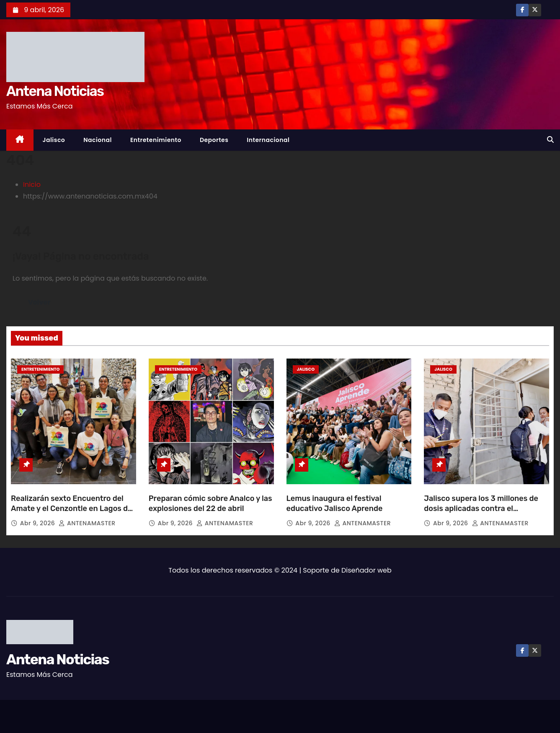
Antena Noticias (55, 91)
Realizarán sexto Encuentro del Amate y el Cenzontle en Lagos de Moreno (71, 508)
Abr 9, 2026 (39, 523)
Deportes (214, 140)
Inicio (32, 185)
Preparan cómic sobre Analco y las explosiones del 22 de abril (210, 503)
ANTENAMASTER (87, 523)
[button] (550, 140)
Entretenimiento (156, 140)
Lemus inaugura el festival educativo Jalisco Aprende (335, 503)
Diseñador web (366, 570)
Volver (39, 302)
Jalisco (54, 140)
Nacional (98, 140)
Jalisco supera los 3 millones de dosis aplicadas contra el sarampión (481, 508)
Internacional (268, 140)
